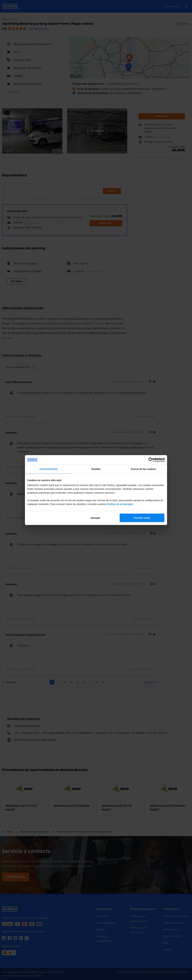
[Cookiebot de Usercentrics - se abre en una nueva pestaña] (151, 460)
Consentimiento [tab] (49, 469)
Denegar (95, 518)
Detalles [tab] (96, 469)
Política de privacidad (120, 504)
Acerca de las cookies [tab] (143, 469)
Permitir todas (142, 518)
